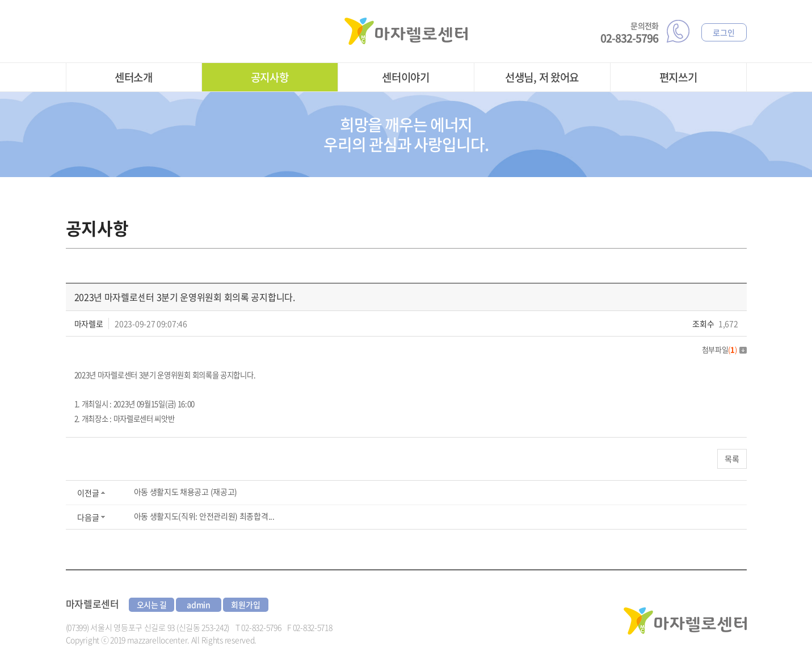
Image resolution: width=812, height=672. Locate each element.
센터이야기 (406, 77)
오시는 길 (152, 604)
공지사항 (270, 77)
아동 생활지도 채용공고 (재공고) (186, 492)
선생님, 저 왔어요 (542, 77)
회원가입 (245, 604)
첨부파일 (724, 349)
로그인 (723, 32)
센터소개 (134, 77)
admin (199, 604)
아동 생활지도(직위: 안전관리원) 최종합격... (204, 516)
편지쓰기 (678, 77)
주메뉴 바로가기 (0, 0)
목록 (732, 459)
